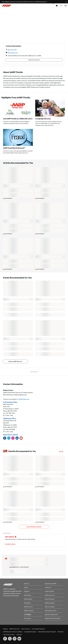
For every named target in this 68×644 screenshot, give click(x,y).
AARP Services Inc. (50, 595)
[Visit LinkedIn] (19, 639)
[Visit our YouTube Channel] (21, 438)
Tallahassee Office (9, 418)
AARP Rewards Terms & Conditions (13, 632)
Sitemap (5, 629)
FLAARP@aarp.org (23, 399)
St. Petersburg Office (10, 402)
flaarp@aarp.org (13, 53)
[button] (61, 6)
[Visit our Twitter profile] (9, 438)
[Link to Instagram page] (13, 438)
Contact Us (48, 587)
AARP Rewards (28, 599)
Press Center (27, 618)
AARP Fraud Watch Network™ (14, 148)
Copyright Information (30, 632)
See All (61, 452)
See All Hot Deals (10, 544)
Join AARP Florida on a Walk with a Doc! (18, 119)
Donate (26, 587)
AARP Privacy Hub (14, 629)
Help (57, 6)
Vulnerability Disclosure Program (47, 632)
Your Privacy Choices (9, 634)
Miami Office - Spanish (11, 435)
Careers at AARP (49, 591)
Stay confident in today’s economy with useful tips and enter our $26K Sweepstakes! (24, 2)
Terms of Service (26, 629)
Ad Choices (61, 632)
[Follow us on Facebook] (5, 438)
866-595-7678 (12, 50)
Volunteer (27, 591)
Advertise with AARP (51, 584)
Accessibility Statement (38, 629)
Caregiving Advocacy (43, 119)
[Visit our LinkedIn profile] (17, 438)
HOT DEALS (10, 537)
